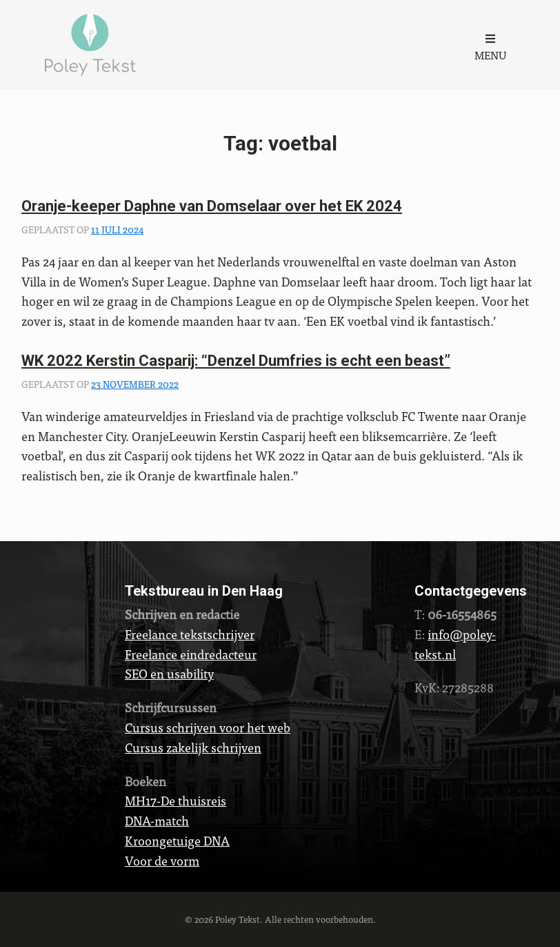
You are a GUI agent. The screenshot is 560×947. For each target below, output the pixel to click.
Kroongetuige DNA (177, 840)
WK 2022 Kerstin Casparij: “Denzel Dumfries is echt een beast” (236, 361)
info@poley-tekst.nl (455, 644)
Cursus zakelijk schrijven (193, 747)
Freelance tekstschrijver (190, 634)
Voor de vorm (162, 860)
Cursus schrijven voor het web (208, 727)
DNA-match (157, 820)
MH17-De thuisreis (176, 800)
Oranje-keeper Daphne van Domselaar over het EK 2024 (212, 206)
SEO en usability (169, 673)
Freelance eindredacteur (191, 654)
